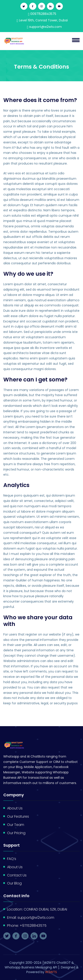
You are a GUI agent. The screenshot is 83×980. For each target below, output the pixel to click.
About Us (15, 808)
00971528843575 (42, 14)
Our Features (18, 816)
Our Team (16, 825)
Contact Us (17, 875)
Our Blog (14, 883)
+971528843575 (33, 926)
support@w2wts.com (44, 27)
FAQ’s (12, 859)
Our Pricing (16, 833)
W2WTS (51, 972)
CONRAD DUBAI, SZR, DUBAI (45, 909)
